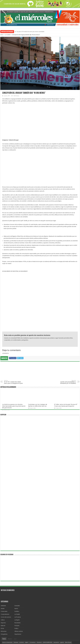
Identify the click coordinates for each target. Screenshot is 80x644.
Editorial (3, 589)
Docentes (5, 611)
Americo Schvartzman (7, 606)
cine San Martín (62, 611)
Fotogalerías (4, 598)
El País (2, 592)
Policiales (17, 589)
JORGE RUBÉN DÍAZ (48, 606)
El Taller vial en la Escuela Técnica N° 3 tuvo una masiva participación (66, 369)
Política (16, 592)
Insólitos (17, 575)
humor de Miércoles (39, 608)
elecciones (21, 611)
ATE (26, 608)
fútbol (10, 611)
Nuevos (10, 602)
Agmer (27, 606)
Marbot (52, 608)
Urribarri (57, 608)
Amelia (3, 572)
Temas (4, 602)
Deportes (3, 586)
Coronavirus (33, 606)
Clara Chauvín (63, 608)
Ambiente (3, 569)
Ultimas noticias (19, 595)
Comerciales (4, 575)
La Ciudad (8, 35)
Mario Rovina (68, 606)
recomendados (13, 608)
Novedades (18, 586)
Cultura (3, 584)
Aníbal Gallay (5, 608)
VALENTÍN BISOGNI (40, 611)
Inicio (2, 35)
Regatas (15, 611)
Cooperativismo (5, 578)
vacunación (56, 606)
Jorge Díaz (30, 608)
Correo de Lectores (6, 581)
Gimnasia (16, 606)
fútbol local (54, 611)
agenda (62, 606)
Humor (16, 572)
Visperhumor (18, 598)
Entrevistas (4, 595)
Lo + (15, 602)
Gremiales (17, 569)
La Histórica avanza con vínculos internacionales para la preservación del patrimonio (14, 370)
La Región (17, 584)
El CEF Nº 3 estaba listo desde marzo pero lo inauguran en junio (13, 346)
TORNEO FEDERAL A (29, 611)
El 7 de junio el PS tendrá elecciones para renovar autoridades (30, 32)
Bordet (47, 608)
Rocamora (39, 606)
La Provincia (18, 581)
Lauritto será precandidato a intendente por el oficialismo (67, 346)
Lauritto (70, 608)
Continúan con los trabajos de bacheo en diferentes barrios (38, 369)
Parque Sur (21, 608)
